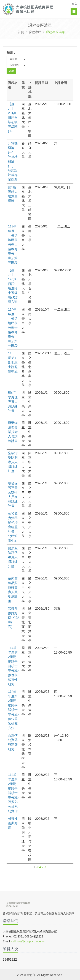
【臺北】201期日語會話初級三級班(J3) (13, 118)
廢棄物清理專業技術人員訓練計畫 (13, 432)
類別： (11, 53)
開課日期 (41, 83)
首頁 (21, 32)
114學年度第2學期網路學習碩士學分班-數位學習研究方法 (13, 710)
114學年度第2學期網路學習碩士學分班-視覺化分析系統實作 (13, 793)
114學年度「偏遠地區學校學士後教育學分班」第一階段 (13, 328)
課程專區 (35, 32)
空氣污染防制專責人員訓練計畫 (13, 462)
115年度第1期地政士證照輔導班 (13, 362)
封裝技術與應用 (13, 823)
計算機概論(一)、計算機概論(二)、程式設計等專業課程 (13, 161)
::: (4, 905)
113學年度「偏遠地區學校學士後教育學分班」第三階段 (13, 245)
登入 (74, 4)
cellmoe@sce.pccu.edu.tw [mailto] (28, 941)
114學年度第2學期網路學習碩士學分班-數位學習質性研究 (13, 666)
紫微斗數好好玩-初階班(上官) (13, 618)
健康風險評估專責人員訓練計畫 (13, 557)
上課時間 (60, 83)
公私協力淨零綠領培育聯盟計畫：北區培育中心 (13, 527)
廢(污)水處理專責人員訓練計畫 (13, 402)
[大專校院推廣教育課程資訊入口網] (33, 9)
